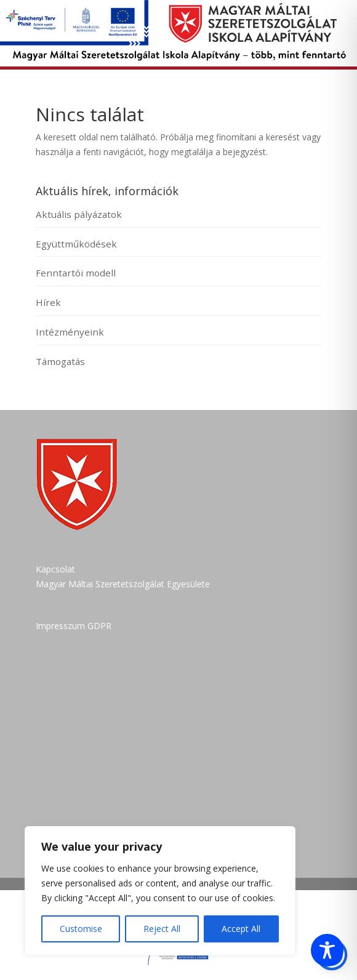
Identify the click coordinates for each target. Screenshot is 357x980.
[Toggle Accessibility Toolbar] (327, 950)
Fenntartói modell (76, 273)
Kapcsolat (55, 569)
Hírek (48, 302)
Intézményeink (70, 332)
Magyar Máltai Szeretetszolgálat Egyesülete (123, 584)
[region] (160, 891)
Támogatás (60, 361)
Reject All (162, 929)
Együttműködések (76, 244)
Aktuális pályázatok (79, 214)
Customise (81, 929)
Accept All (241, 929)
